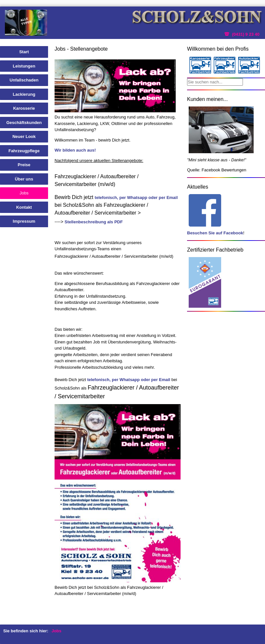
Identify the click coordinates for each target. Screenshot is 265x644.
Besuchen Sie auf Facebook (215, 233)
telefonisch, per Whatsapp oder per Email (136, 198)
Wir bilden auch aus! (75, 150)
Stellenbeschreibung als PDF (94, 222)
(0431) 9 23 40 (246, 34)
